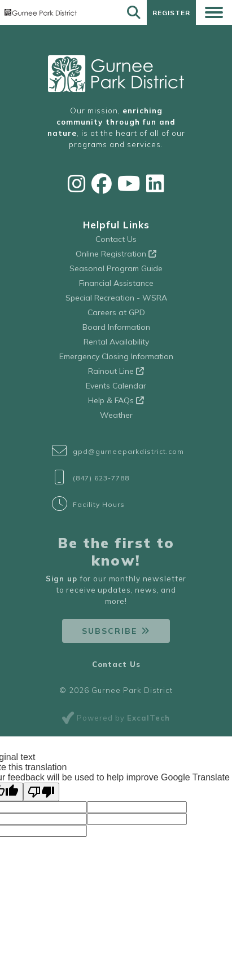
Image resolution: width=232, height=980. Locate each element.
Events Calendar (116, 386)
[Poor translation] (41, 792)
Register (171, 13)
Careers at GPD (116, 312)
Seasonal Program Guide (116, 268)
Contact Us (116, 239)
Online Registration (116, 254)
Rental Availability (116, 342)
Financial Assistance (116, 283)
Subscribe (110, 631)
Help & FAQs (116, 400)
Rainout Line (116, 371)
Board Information (116, 327)
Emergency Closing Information (116, 356)
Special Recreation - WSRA (116, 298)
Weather (116, 415)
